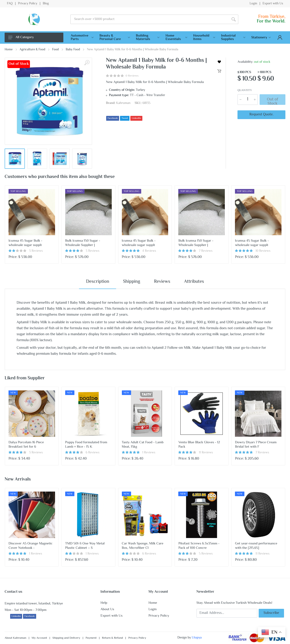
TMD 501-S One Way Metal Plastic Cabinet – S (85, 546)
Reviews (162, 282)
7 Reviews (206, 251)
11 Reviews (206, 453)
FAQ (10, 4)
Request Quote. (262, 115)
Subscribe (271, 613)
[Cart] (219, 71)
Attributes (194, 282)
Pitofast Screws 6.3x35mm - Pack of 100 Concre (199, 546)
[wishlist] (219, 62)
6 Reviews (93, 453)
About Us (107, 609)
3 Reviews (36, 251)
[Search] (234, 19)
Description (98, 282)
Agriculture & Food (32, 50)
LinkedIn (136, 118)
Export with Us (273, 4)
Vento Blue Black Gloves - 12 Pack (199, 445)
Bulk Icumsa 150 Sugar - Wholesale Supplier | (83, 243)
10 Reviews (263, 251)
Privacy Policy (28, 4)
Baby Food (73, 50)
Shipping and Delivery (66, 638)
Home (9, 50)
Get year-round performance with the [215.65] (256, 546)
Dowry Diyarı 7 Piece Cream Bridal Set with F (256, 445)
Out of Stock (272, 101)
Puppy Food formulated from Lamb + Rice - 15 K (86, 445)
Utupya (197, 638)
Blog (46, 4)
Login (253, 4)
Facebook (113, 118)
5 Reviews (206, 554)
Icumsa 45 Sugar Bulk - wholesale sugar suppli (25, 243)
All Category (21, 37)
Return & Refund (113, 638)
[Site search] (149, 19)
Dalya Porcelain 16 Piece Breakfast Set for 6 (26, 445)
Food (55, 50)
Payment (91, 638)
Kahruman (123, 103)
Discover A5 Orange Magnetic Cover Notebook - (31, 546)
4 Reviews (149, 251)
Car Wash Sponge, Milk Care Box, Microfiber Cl (143, 546)
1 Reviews (149, 453)
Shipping (132, 282)
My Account (39, 638)
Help (104, 603)
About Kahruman (15, 638)
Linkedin (16, 616)
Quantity (245, 90)
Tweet (125, 118)
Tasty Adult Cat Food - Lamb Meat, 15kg (143, 445)
